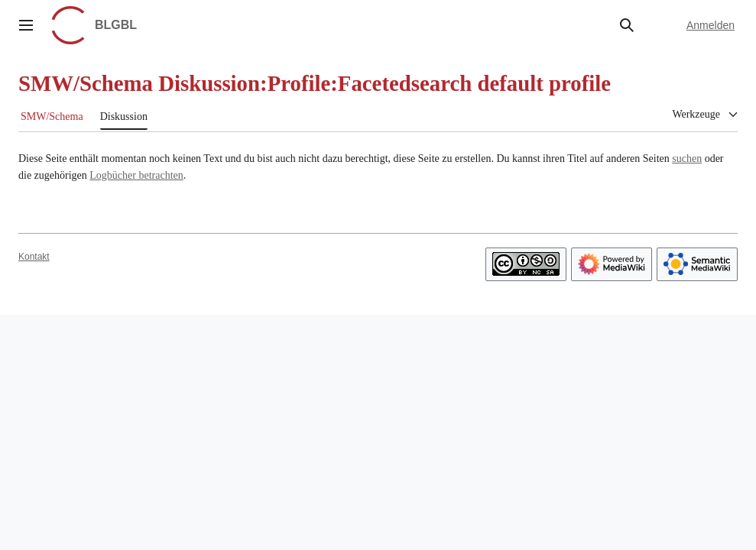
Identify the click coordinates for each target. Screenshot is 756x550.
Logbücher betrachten (136, 175)
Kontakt (34, 257)
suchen (687, 159)
